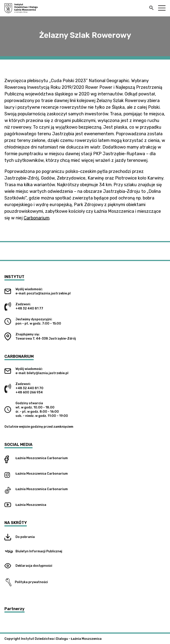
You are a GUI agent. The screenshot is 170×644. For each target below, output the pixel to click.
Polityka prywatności (26, 582)
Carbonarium (37, 218)
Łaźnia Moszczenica (31, 458)
